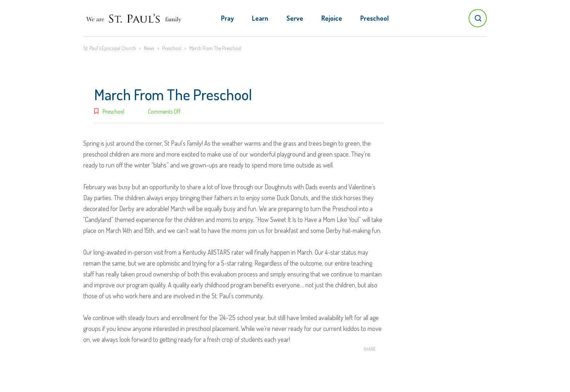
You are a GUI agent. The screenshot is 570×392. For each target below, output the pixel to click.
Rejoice (332, 18)
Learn (260, 18)
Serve (295, 18)
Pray (227, 18)
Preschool (374, 18)
